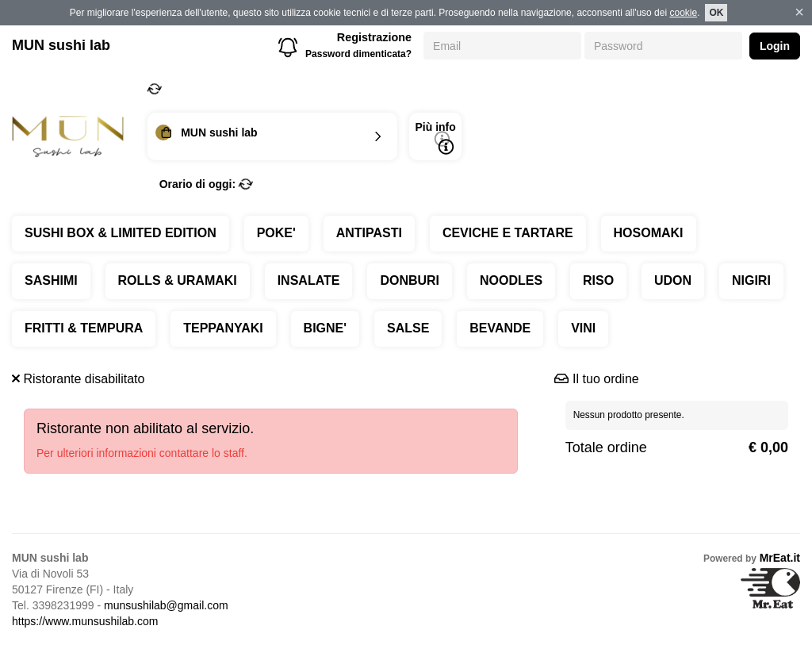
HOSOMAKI (649, 233)
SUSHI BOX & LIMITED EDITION (121, 233)
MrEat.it (780, 558)
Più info (435, 138)
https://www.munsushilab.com (85, 621)
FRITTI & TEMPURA (84, 328)
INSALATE (309, 280)
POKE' (276, 233)
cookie (683, 13)
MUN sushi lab (61, 45)
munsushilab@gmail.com (166, 605)
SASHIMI (51, 280)
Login (775, 46)
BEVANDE (500, 328)
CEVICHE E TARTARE (508, 233)
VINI (583, 328)
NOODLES (511, 280)
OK (716, 13)
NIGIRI (751, 280)
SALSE (408, 328)
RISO (598, 280)
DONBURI (410, 280)
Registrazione (374, 37)
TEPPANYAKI (223, 328)
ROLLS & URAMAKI (178, 280)
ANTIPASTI (369, 233)
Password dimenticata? (358, 54)
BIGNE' (325, 328)
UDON (673, 280)
